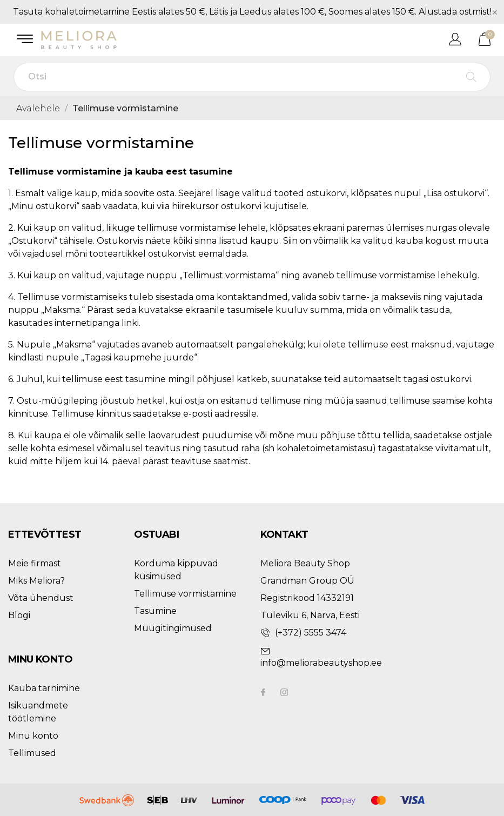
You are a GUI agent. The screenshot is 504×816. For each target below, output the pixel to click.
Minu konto (33, 736)
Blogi (19, 615)
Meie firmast (35, 563)
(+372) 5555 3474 (311, 633)
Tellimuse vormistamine (185, 594)
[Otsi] (252, 77)
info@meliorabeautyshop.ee (321, 663)
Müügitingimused (173, 628)
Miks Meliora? (36, 581)
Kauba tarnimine (44, 688)
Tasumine (155, 611)
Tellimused (32, 753)
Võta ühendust (41, 598)
